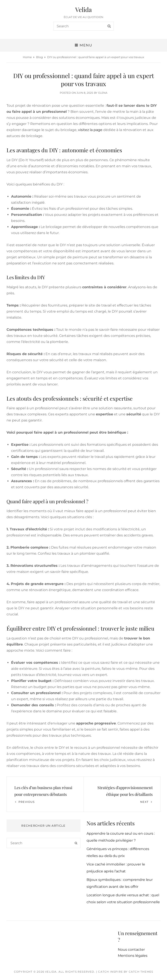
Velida (83, 9)
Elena (103, 93)
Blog (39, 57)
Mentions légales (133, 956)
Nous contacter (131, 950)
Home (27, 57)
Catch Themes (141, 972)
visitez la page (90, 130)
